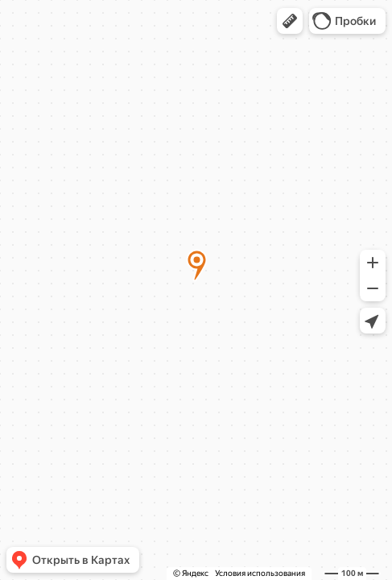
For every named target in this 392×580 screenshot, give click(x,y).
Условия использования (260, 573)
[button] (290, 21)
